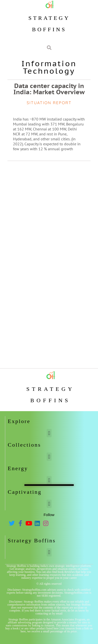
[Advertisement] (49, 215)
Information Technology (49, 67)
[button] (49, 433)
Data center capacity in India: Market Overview (49, 89)
